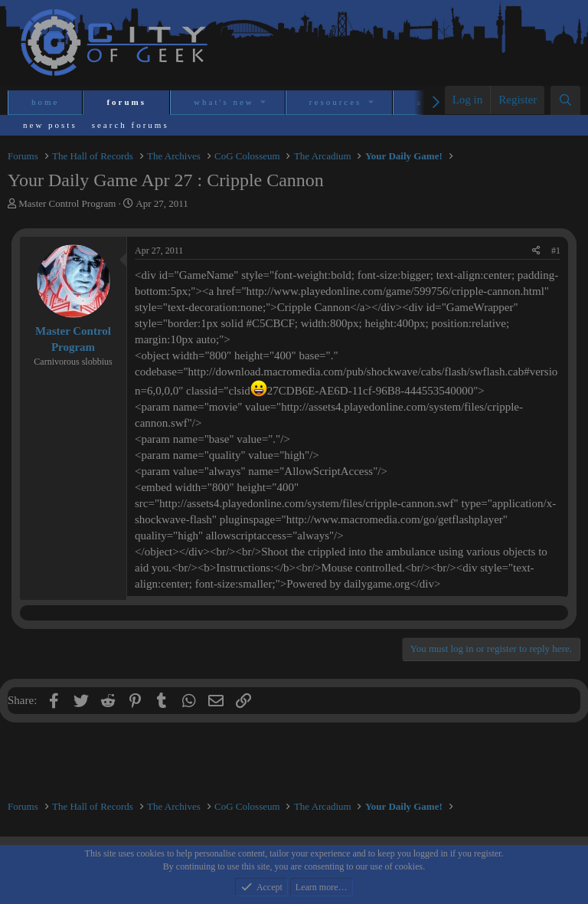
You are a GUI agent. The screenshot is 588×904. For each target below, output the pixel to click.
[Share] (536, 251)
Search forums (131, 125)
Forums (126, 102)
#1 (556, 251)
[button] (265, 102)
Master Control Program (67, 203)
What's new (224, 102)
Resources (336, 102)
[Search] (565, 100)
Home (45, 102)
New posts (50, 125)
